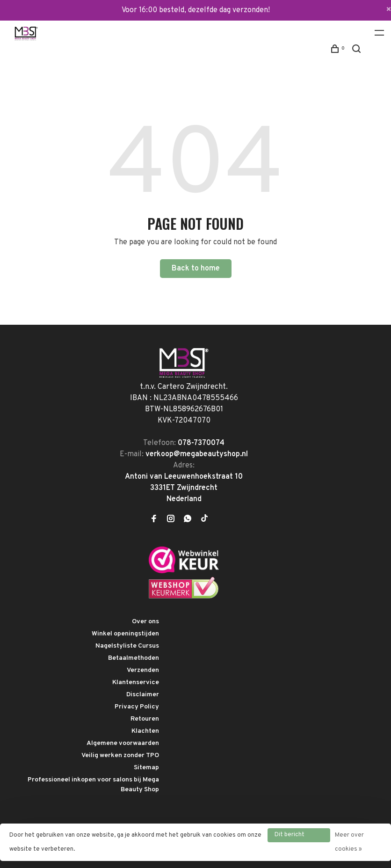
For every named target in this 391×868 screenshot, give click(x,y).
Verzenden (143, 670)
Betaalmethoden (134, 658)
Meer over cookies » (349, 842)
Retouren (145, 719)
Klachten (145, 731)
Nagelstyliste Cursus (127, 646)
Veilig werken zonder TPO (120, 755)
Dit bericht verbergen (290, 837)
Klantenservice (136, 682)
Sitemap (146, 768)
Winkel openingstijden (125, 634)
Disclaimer (143, 695)
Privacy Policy (137, 707)
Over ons (145, 622)
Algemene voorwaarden (123, 743)
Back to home (196, 269)
